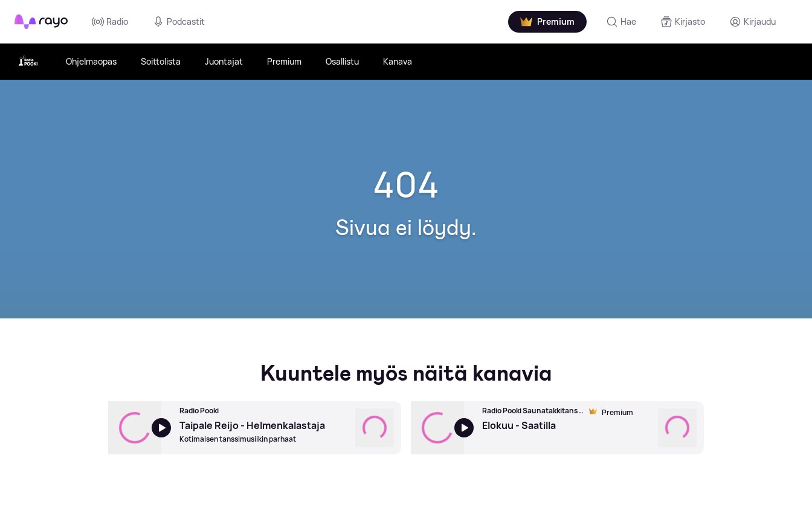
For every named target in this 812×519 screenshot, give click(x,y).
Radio (110, 22)
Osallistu (342, 61)
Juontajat (224, 61)
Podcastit (179, 22)
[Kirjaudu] (752, 22)
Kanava (398, 61)
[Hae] (621, 22)
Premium (284, 61)
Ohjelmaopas (91, 61)
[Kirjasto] (683, 22)
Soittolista (161, 61)
